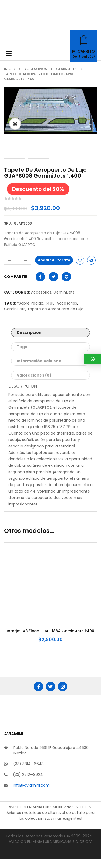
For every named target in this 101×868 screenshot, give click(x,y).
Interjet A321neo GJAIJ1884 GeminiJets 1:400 (50, 640)
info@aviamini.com (31, 794)
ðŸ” (15, 124)
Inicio (10, 69)
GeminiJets (66, 69)
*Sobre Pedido (30, 312)
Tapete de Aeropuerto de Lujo (55, 318)
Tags (22, 356)
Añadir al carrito (54, 269)
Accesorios (36, 69)
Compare (91, 269)
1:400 (50, 312)
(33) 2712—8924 (28, 783)
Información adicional (40, 370)
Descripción (29, 341)
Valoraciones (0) (34, 384)
